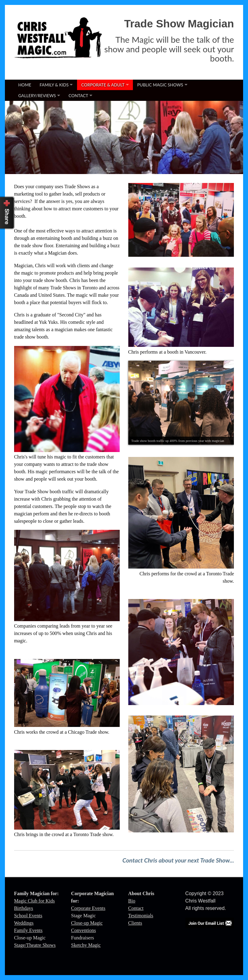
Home (25, 85)
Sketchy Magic (86, 945)
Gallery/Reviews (37, 95)
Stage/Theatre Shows (35, 945)
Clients (135, 923)
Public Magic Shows (160, 85)
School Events (28, 916)
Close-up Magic (87, 923)
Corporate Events (88, 908)
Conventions (84, 930)
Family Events (28, 930)
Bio (132, 901)
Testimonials (141, 916)
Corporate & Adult (103, 85)
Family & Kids (54, 85)
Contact (78, 95)
